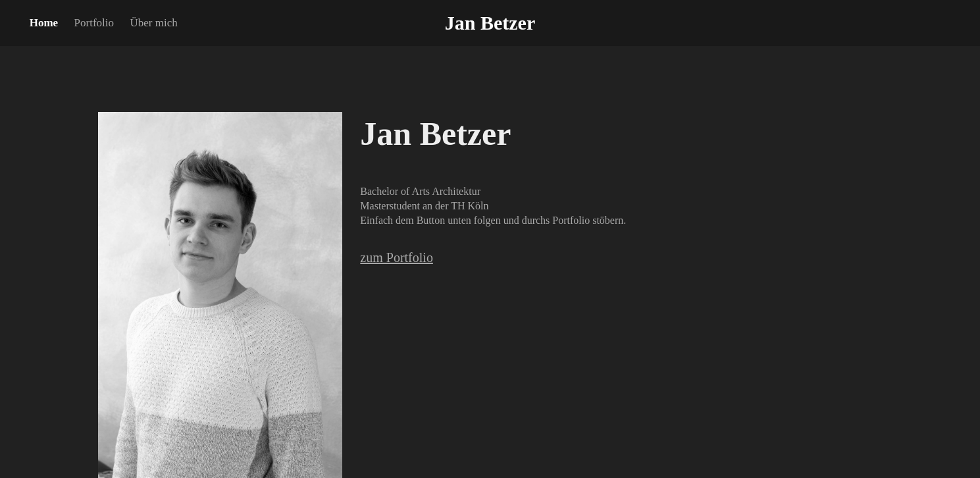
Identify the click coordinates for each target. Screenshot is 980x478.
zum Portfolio (397, 257)
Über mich (153, 23)
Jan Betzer (490, 23)
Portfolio (94, 23)
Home (44, 23)
